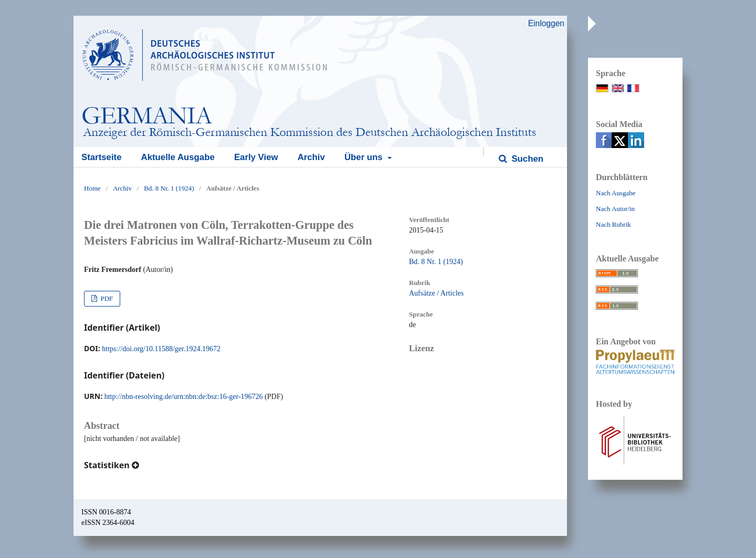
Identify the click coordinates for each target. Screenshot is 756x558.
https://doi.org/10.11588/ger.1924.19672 (161, 349)
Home (92, 188)
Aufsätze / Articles (436, 293)
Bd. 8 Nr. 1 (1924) (169, 188)
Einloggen (546, 23)
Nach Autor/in (615, 209)
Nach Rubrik (613, 224)
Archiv (311, 157)
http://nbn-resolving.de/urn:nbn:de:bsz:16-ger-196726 (184, 397)
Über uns (365, 157)
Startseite (101, 157)
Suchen (526, 159)
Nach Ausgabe (616, 193)
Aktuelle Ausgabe (178, 157)
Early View (256, 157)
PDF (106, 298)
